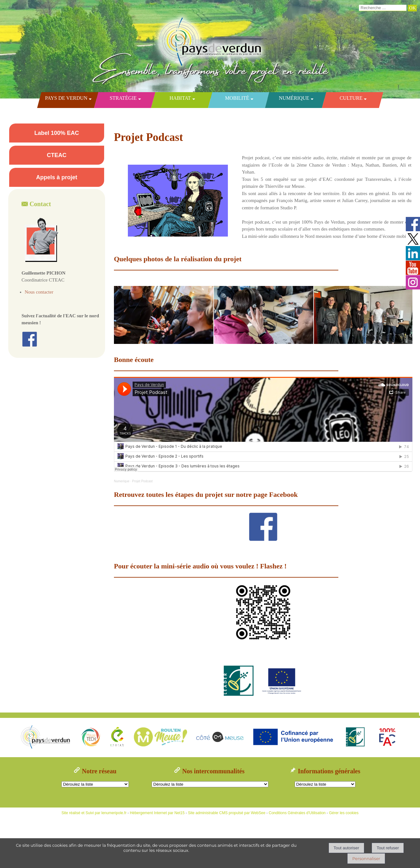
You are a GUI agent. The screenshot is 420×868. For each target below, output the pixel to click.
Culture (351, 98)
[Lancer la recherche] (412, 8)
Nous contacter (39, 292)
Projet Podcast (142, 481)
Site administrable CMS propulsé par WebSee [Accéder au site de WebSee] (227, 813)
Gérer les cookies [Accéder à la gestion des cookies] (344, 813)
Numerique (122, 481)
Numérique (294, 98)
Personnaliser (366, 858)
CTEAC (57, 155)
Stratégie (123, 98)
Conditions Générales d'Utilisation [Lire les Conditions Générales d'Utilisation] (297, 813)
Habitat (180, 98)
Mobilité (237, 98)
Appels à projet (57, 177)
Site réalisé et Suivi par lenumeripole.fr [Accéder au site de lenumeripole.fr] (94, 813)
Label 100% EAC (56, 133)
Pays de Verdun (66, 98)
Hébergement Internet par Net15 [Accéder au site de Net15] (157, 813)
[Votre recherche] (383, 8)
